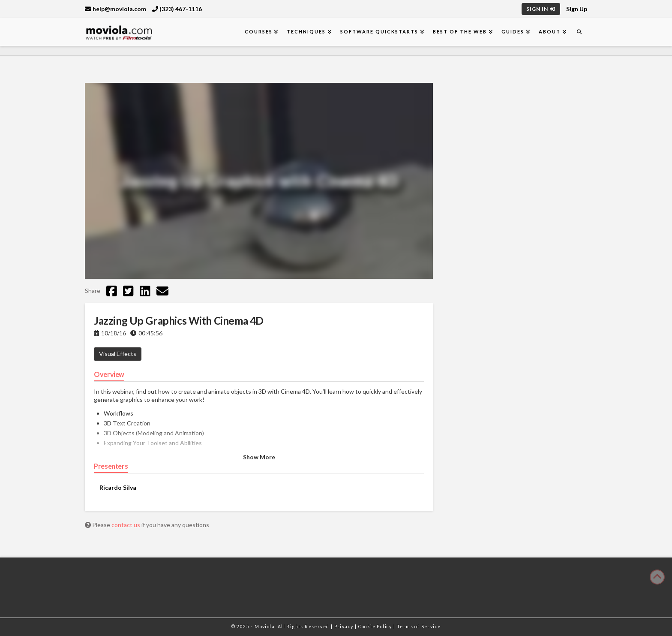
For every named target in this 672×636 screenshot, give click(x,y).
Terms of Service (419, 627)
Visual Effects (118, 354)
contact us (126, 525)
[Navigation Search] (579, 32)
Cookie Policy (376, 627)
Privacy (345, 627)
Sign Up (577, 9)
